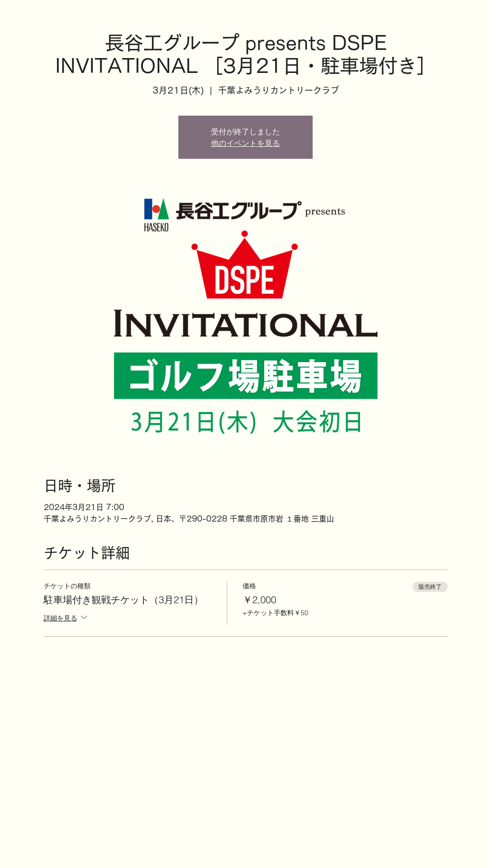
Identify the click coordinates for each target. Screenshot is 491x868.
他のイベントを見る (245, 143)
